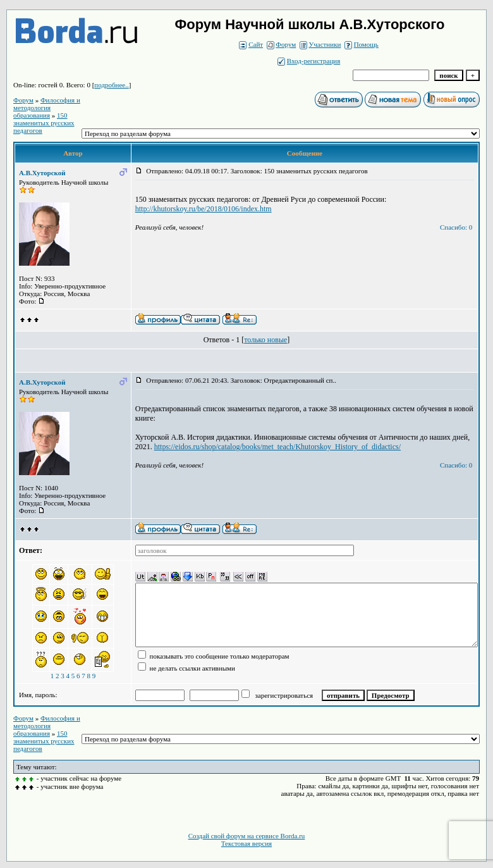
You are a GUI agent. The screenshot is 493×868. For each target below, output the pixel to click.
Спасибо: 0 (456, 227)
